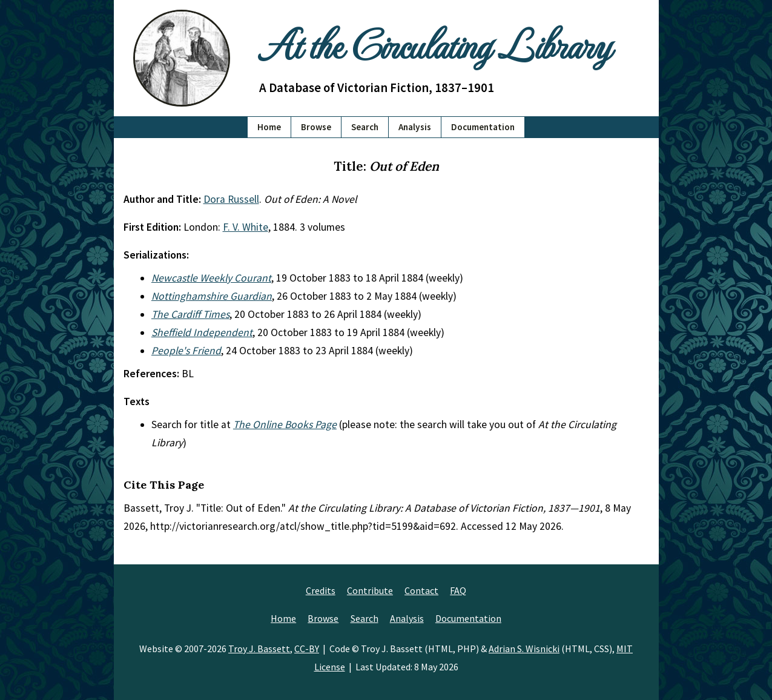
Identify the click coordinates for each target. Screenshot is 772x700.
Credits (321, 590)
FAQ (458, 590)
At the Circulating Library (435, 43)
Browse (316, 127)
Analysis (415, 127)
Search (365, 127)
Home (269, 127)
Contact (421, 590)
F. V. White (246, 227)
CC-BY (307, 649)
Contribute (370, 590)
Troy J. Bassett (259, 649)
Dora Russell (231, 199)
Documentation (483, 127)
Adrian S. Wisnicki (524, 649)
